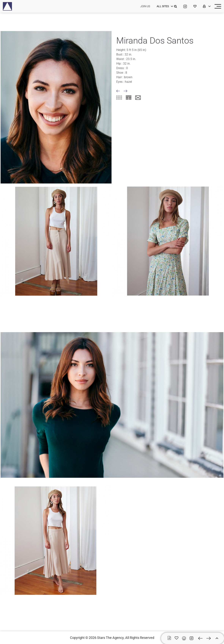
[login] (164, 6)
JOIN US (145, 6)
